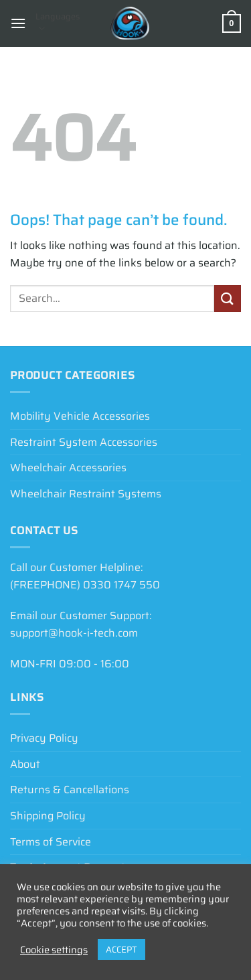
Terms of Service (51, 842)
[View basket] (232, 23)
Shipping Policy (48, 816)
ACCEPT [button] (121, 950)
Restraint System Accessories (84, 442)
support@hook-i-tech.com (74, 633)
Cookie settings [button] (54, 950)
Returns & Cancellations (70, 790)
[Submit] (228, 298)
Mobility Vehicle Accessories (80, 416)
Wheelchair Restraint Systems (86, 494)
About (25, 764)
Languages (58, 22)
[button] (18, 23)
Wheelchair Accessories (68, 468)
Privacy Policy (44, 738)
